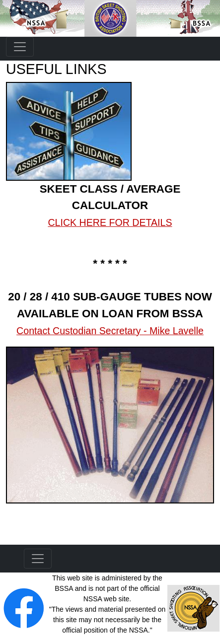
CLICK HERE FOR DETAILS (110, 222)
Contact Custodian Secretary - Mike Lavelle (110, 331)
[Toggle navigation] (20, 47)
